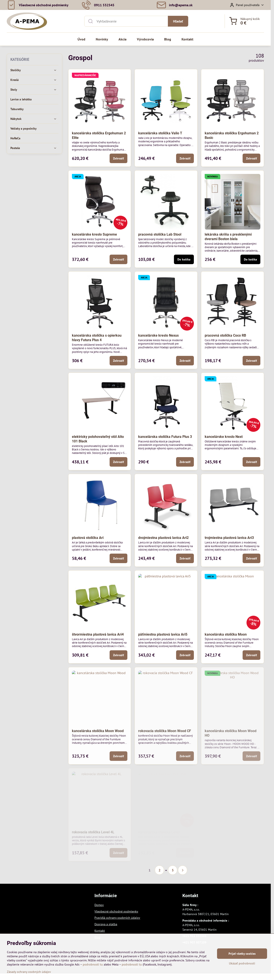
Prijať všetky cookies (242, 954)
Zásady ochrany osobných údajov (29, 972)
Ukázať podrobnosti (242, 963)
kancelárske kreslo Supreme (94, 234)
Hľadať (178, 21)
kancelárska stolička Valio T (160, 133)
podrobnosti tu (93, 964)
